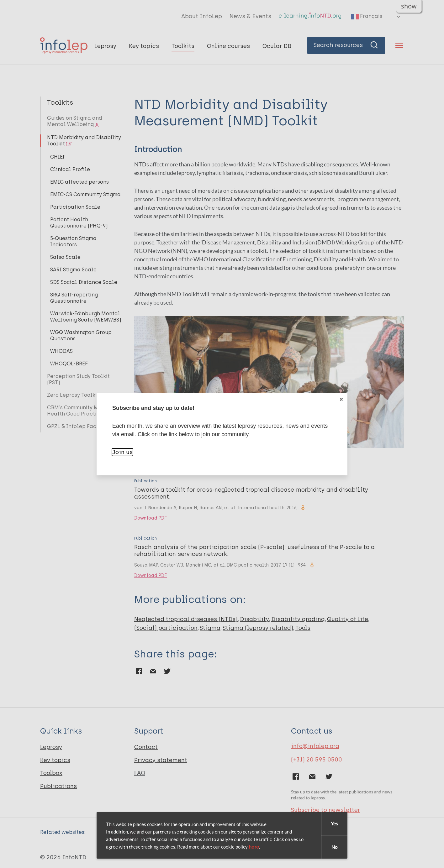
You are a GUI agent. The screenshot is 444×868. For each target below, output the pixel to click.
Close (341, 399)
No (334, 847)
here (254, 847)
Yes (334, 824)
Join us (122, 452)
